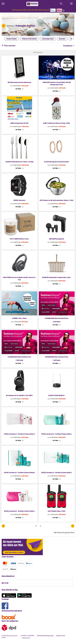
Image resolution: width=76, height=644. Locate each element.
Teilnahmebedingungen (45, 636)
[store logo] (32, 4)
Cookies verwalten (28, 636)
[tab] (38, 577)
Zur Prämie (19, 89)
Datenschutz (61, 636)
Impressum (26, 638)
